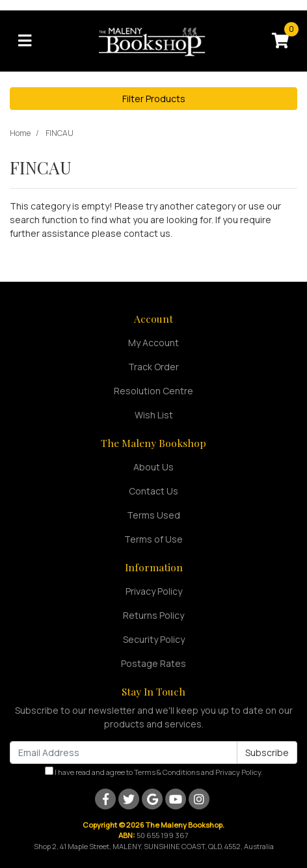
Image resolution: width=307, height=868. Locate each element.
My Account (153, 343)
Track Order (153, 367)
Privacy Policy (154, 591)
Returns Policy (153, 615)
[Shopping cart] (280, 41)
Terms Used (153, 515)
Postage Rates (153, 663)
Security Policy (154, 639)
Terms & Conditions (167, 772)
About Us (153, 467)
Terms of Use (153, 539)
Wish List (154, 415)
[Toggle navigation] (25, 41)
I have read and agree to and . (154, 772)
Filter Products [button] (154, 99)
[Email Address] (124, 753)
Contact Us (153, 491)
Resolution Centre (153, 391)
